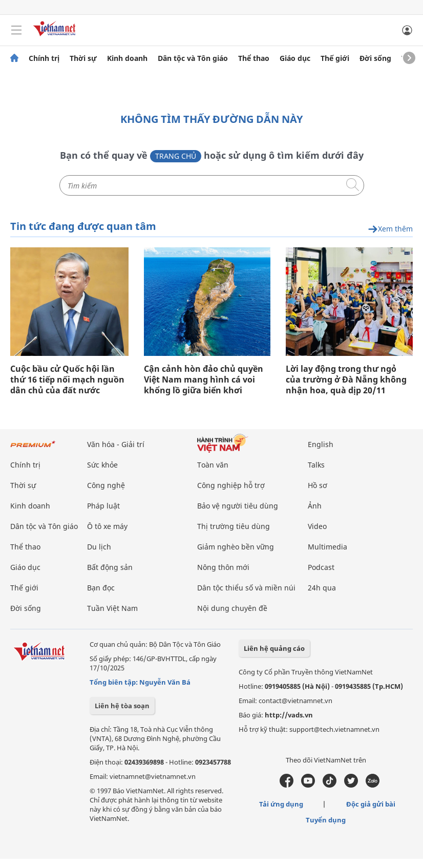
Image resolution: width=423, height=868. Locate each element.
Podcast (321, 567)
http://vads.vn (289, 715)
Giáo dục (295, 58)
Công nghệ (106, 485)
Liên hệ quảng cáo (274, 648)
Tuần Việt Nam (112, 608)
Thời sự (83, 58)
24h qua (322, 588)
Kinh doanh (127, 58)
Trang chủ (176, 156)
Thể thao (254, 58)
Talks (316, 465)
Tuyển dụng (326, 820)
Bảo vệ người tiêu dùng (238, 506)
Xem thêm (390, 229)
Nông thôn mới (223, 567)
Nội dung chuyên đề (232, 608)
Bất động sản (110, 567)
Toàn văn (213, 465)
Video (317, 526)
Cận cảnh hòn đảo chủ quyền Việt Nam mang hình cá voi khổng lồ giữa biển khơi (204, 380)
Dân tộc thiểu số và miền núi (246, 588)
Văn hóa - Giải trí (116, 444)
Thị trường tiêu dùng (234, 526)
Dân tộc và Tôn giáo (193, 58)
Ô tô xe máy (107, 526)
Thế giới (335, 58)
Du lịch (99, 547)
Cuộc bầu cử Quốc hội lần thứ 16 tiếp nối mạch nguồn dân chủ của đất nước (67, 380)
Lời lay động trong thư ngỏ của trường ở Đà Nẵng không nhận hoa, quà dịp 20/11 (346, 380)
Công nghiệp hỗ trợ (231, 485)
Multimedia (327, 547)
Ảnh (315, 506)
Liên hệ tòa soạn (122, 706)
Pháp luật (103, 506)
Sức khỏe (102, 465)
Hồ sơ (318, 485)
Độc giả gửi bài (371, 804)
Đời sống (375, 58)
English (321, 444)
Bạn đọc (101, 588)
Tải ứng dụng (281, 804)
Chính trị (44, 58)
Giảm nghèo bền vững (236, 547)
